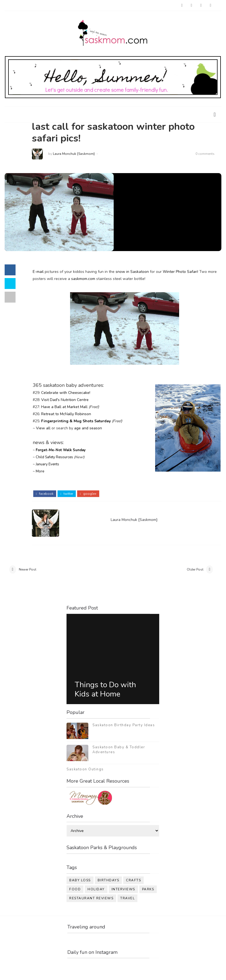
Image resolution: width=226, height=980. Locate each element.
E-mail (38, 272)
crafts (133, 880)
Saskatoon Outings (85, 769)
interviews (123, 889)
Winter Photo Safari (180, 272)
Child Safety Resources (54, 457)
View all (43, 428)
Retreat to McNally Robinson (66, 414)
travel (127, 898)
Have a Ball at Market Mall (64, 407)
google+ (88, 494)
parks (148, 889)
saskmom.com (83, 279)
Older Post (195, 569)
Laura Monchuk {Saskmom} (74, 154)
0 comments (205, 154)
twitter (67, 494)
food (75, 889)
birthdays (109, 880)
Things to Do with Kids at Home (105, 689)
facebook (45, 494)
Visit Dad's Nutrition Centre (65, 400)
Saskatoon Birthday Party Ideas (124, 725)
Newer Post (28, 569)
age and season (88, 428)
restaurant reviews (91, 898)
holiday (96, 889)
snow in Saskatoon (132, 272)
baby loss (80, 880)
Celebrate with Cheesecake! (66, 393)
